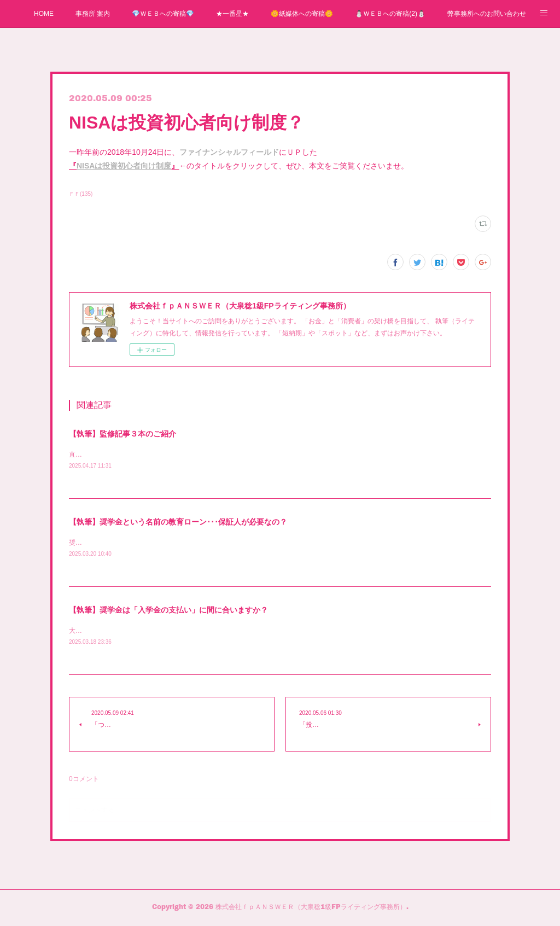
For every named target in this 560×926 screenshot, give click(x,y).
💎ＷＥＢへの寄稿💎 (163, 14)
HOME (44, 14)
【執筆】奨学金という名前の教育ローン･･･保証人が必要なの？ (178, 522)
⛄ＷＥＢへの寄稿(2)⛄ (390, 14)
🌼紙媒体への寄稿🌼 (302, 14)
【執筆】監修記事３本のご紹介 (122, 434)
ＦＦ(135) (81, 194)
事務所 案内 (93, 14)
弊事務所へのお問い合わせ (487, 14)
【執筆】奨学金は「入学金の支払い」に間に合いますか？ (168, 611)
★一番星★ (232, 14)
